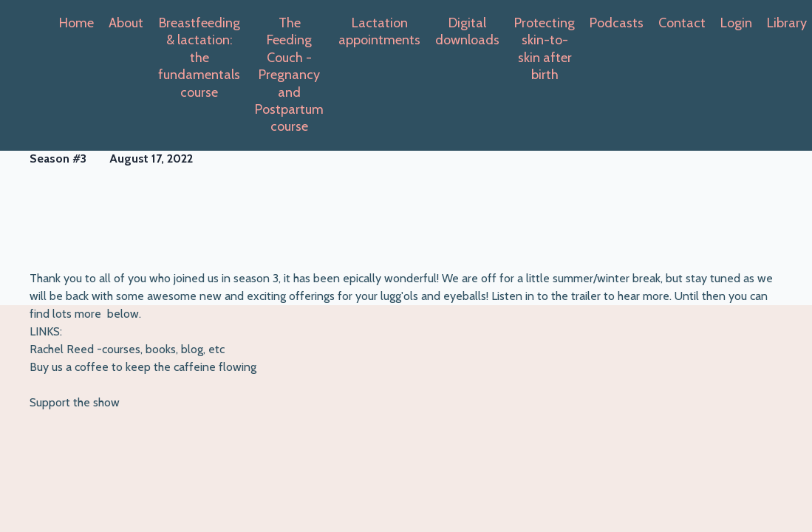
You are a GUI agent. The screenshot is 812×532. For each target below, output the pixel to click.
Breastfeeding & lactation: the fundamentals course (199, 58)
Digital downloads (467, 31)
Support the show (75, 402)
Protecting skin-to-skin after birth (545, 49)
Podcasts (617, 23)
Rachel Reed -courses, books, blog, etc (127, 349)
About (126, 23)
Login (736, 23)
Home (76, 23)
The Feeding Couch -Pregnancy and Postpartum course (289, 75)
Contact (682, 23)
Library (787, 23)
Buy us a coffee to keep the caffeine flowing (143, 367)
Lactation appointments (379, 31)
